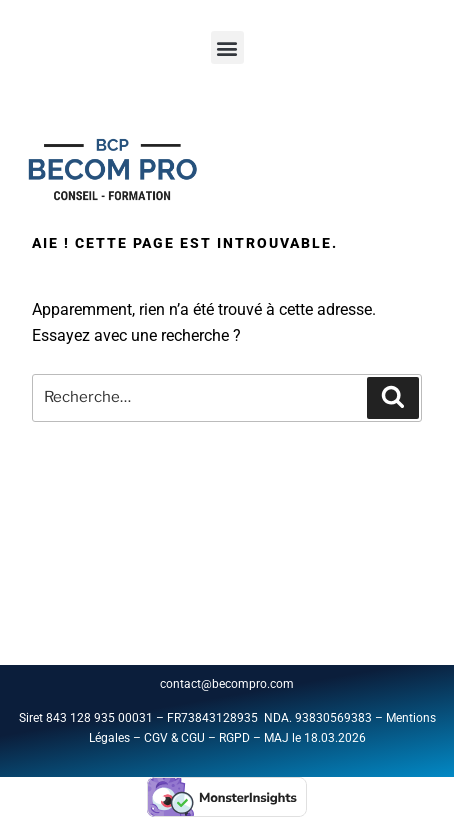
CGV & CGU (174, 738)
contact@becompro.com (228, 684)
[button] (227, 47)
